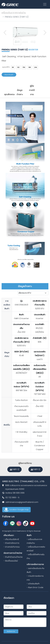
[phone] (37, 613)
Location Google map (16, 510)
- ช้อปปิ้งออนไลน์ (11, 561)
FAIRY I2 (15, 469)
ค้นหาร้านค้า (9, 75)
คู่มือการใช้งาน (32, 90)
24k (36, 67)
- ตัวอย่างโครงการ (11, 543)
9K (13, 67)
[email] (14, 613)
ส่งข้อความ (11, 631)
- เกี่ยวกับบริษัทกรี (11, 539)
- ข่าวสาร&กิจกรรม (12, 547)
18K (30, 67)
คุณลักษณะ (9, 94)
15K (24, 67)
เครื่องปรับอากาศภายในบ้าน (14, 13)
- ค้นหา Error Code (35, 587)
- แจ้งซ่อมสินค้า (33, 584)
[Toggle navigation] (45, 4)
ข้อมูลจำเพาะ (20, 92)
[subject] (37, 607)
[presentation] (5, 33)
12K (18, 67)
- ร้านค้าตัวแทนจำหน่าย (13, 557)
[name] (14, 607)
